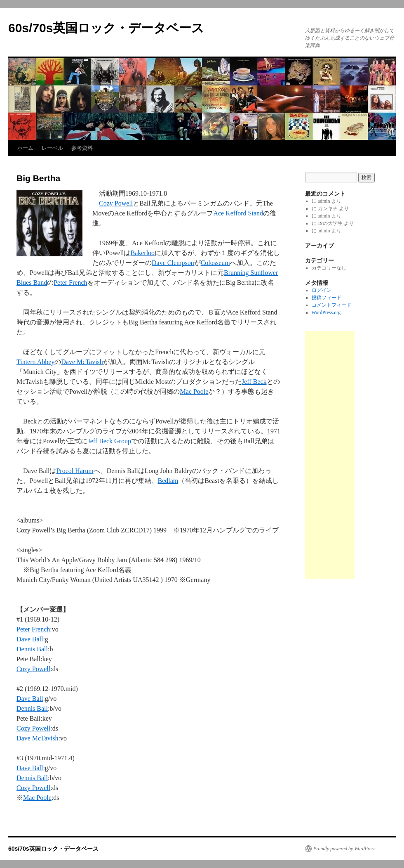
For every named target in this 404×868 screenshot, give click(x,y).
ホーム (25, 148)
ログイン (322, 290)
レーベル (52, 148)
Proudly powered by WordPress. (345, 849)
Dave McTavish (82, 362)
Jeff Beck (254, 382)
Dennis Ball (32, 649)
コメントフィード (331, 305)
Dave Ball (30, 639)
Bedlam (168, 481)
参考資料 (82, 148)
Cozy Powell (116, 203)
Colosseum (215, 263)
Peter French (70, 283)
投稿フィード (326, 298)
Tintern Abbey (35, 362)
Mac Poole (194, 391)
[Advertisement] (330, 455)
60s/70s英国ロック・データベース (106, 28)
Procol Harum (75, 471)
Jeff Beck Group (109, 441)
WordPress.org (326, 312)
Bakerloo (142, 253)
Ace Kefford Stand (238, 213)
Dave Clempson (173, 263)
